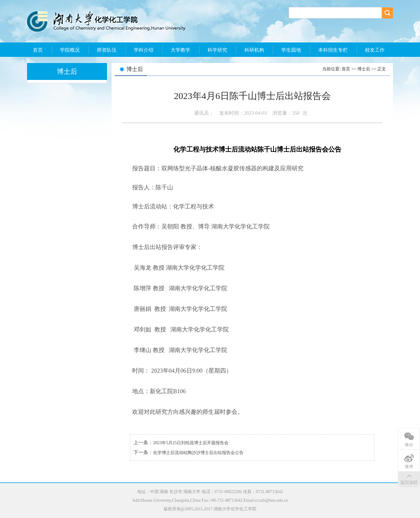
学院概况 (70, 50)
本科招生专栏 (333, 50)
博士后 (364, 69)
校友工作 (375, 50)
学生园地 (291, 50)
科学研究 (217, 50)
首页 (38, 50)
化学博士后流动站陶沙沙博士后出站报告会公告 (198, 453)
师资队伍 (107, 50)
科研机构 (254, 50)
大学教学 (180, 50)
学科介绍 (144, 50)
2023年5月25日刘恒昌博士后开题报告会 (191, 443)
